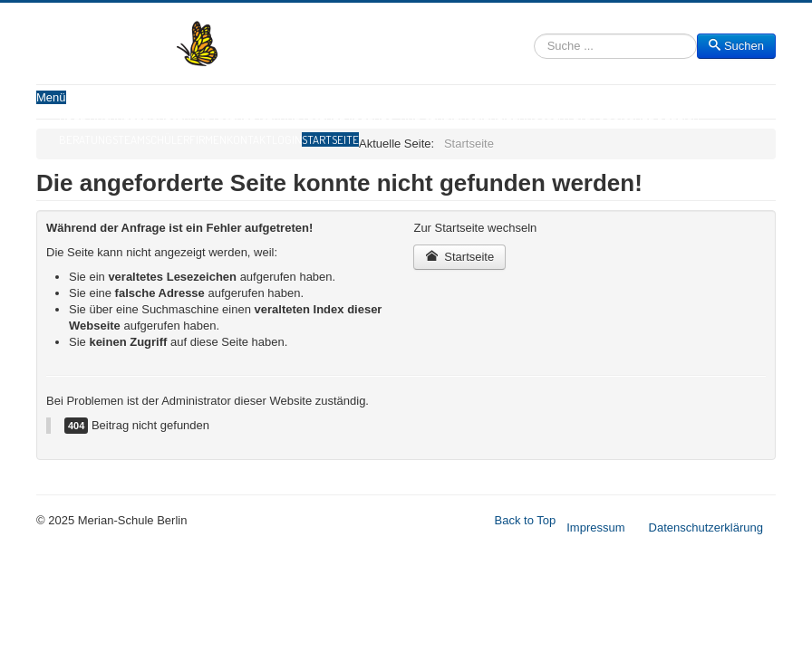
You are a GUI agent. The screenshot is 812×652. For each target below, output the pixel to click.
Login (287, 139)
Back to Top (526, 520)
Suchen (534, 47)
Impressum (595, 527)
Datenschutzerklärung (706, 527)
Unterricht (140, 122)
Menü (51, 97)
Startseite (330, 139)
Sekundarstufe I (216, 122)
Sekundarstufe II (307, 122)
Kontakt (249, 139)
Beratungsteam (102, 139)
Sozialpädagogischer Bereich (620, 122)
